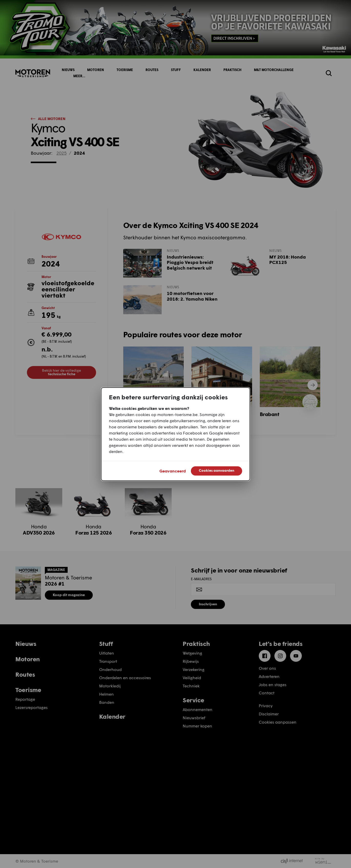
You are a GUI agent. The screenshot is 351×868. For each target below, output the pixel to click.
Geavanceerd (173, 471)
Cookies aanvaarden (216, 470)
